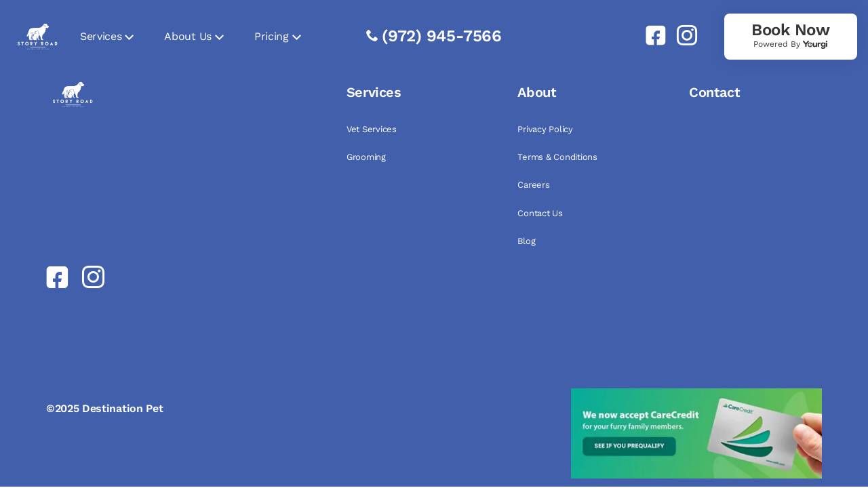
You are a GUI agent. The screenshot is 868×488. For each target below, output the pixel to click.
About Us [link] (188, 36)
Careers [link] (533, 185)
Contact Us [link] (540, 213)
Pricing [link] (272, 36)
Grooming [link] (366, 157)
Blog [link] (526, 241)
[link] (650, 35)
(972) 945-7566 (442, 36)
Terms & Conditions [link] (557, 157)
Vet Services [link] (372, 129)
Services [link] (101, 36)
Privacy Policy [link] (545, 129)
